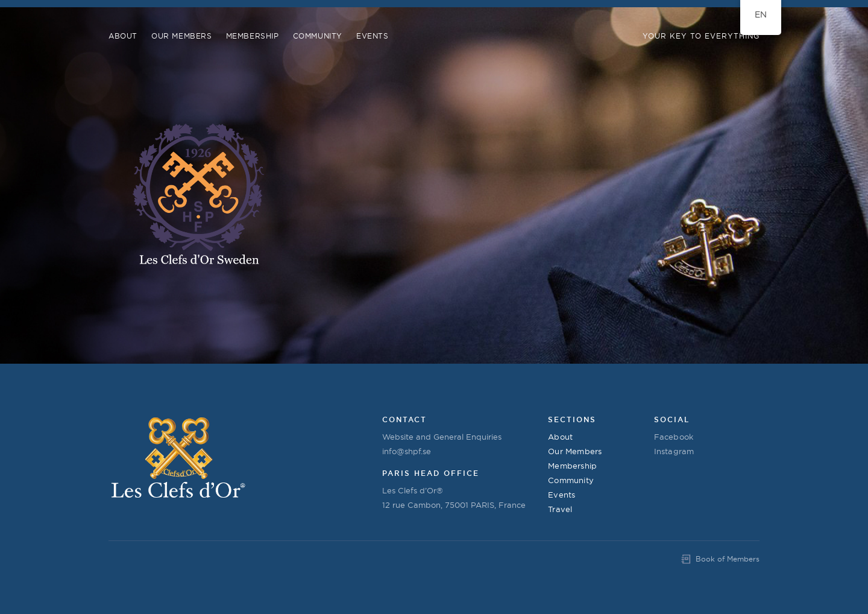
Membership (253, 36)
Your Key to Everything (701, 36)
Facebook (674, 437)
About (123, 36)
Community (571, 480)
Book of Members (728, 559)
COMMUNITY (318, 36)
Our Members (182, 36)
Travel (560, 509)
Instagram (674, 451)
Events (373, 36)
